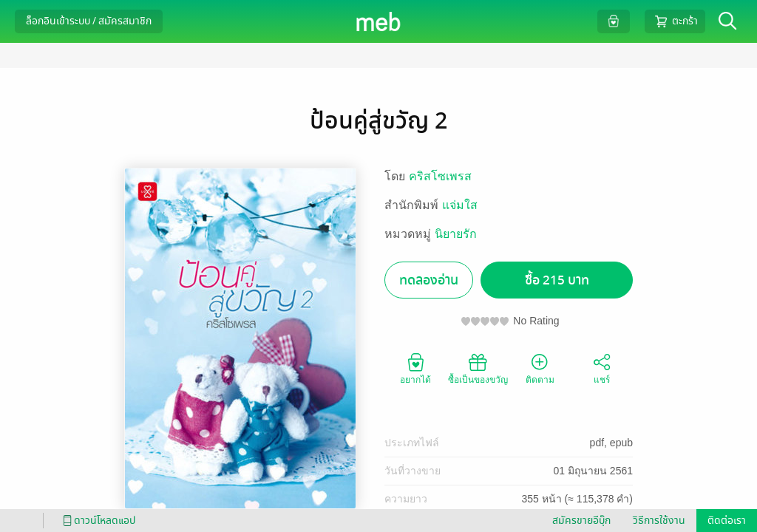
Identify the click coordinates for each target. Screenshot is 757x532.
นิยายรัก (456, 234)
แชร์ (602, 368)
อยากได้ (415, 368)
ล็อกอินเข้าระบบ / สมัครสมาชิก (89, 21)
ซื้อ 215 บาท (557, 280)
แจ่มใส (460, 205)
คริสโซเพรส (440, 176)
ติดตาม (540, 368)
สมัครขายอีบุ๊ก (581, 521)
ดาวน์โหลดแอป (97, 521)
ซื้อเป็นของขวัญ (478, 368)
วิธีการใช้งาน (659, 521)
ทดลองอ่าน (429, 280)
